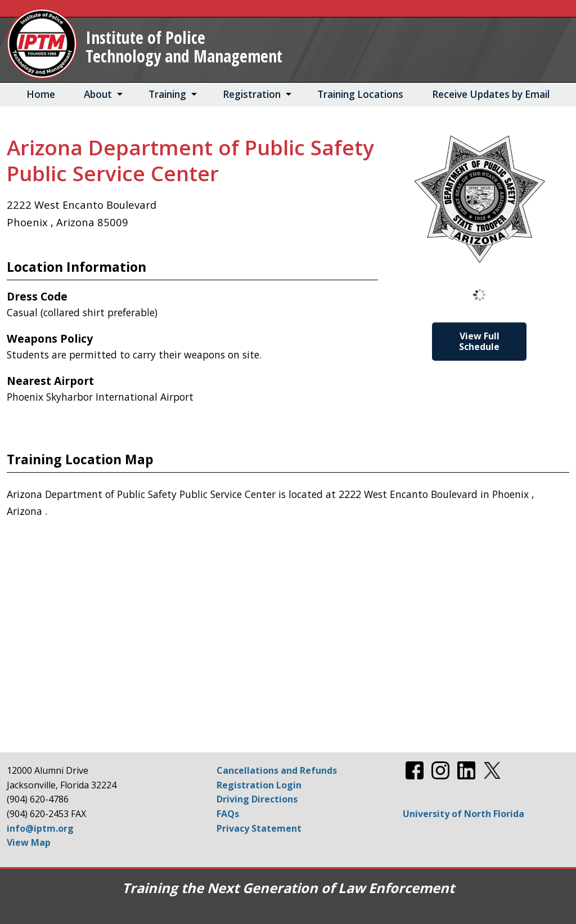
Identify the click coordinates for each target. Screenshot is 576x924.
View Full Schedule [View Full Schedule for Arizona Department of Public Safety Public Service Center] (479, 341)
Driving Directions (257, 799)
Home (41, 94)
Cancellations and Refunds (277, 770)
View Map (29, 842)
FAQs (228, 814)
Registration (252, 94)
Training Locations (360, 94)
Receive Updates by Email (491, 94)
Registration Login (259, 785)
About (98, 94)
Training (167, 94)
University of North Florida (463, 814)
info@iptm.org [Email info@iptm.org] (40, 828)
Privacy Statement (259, 828)
